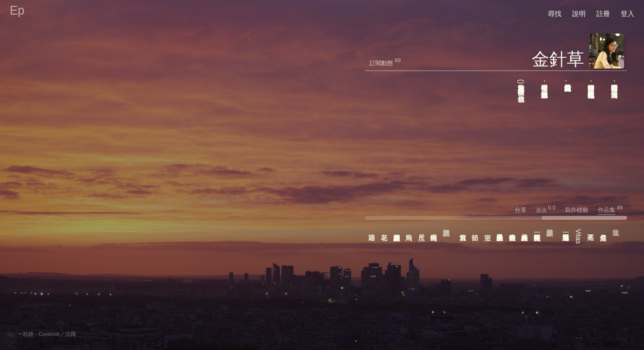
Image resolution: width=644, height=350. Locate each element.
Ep (17, 10)
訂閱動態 (381, 63)
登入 (627, 14)
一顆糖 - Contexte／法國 (47, 334)
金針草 (558, 59)
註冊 (603, 14)
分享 (525, 210)
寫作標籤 (581, 210)
